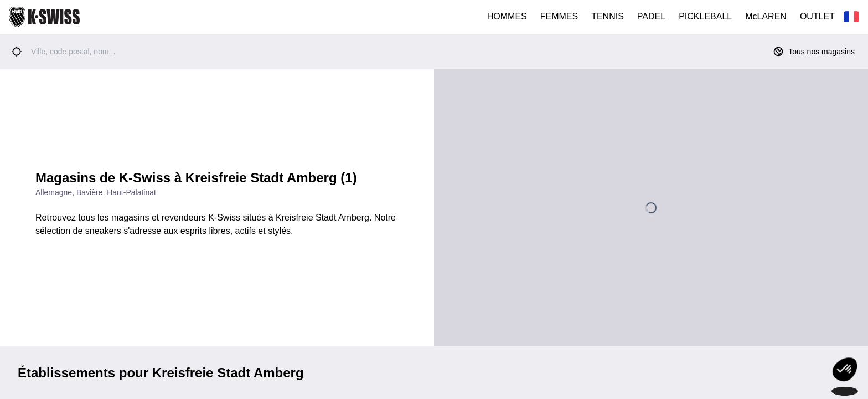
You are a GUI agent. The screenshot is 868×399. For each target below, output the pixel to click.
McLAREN (766, 16)
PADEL (651, 16)
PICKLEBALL (705, 16)
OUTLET (817, 16)
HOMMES (507, 16)
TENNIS (608, 16)
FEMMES (559, 16)
